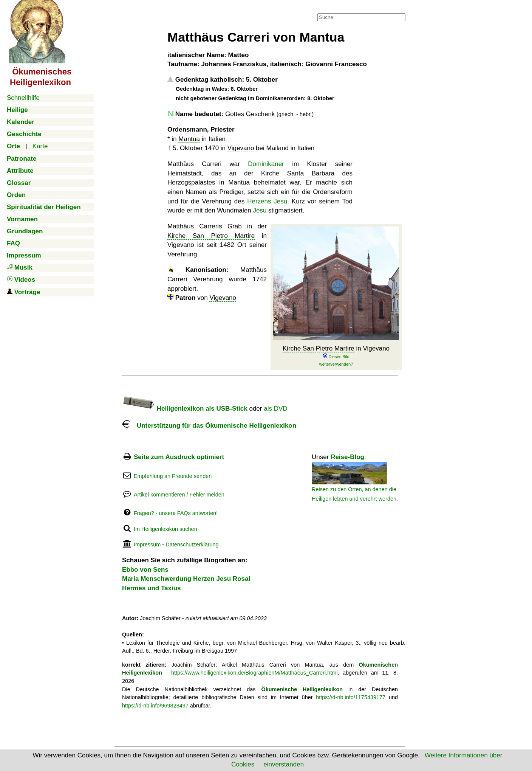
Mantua (189, 139)
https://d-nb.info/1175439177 (351, 697)
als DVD (275, 409)
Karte (40, 146)
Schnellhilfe (23, 98)
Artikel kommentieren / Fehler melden (179, 495)
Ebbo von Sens (145, 570)
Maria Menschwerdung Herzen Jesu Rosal (186, 579)
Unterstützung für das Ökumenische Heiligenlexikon (209, 426)
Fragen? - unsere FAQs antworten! (176, 513)
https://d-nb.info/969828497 (155, 706)
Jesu (260, 210)
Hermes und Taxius (152, 588)
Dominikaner (266, 164)
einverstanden (284, 764)
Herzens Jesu (267, 201)
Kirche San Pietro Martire (319, 348)
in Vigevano (336, 356)
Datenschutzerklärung (192, 545)
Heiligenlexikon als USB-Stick (185, 409)
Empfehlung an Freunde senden (173, 476)
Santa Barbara (311, 173)
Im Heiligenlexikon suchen (165, 529)
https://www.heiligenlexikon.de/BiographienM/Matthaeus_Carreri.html (254, 673)
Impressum (147, 545)
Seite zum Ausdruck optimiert (179, 457)
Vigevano (241, 148)
